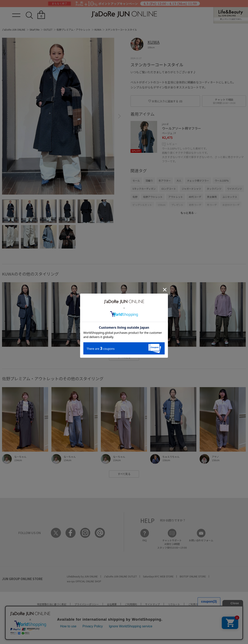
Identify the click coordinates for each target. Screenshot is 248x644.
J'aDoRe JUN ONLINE (14, 30)
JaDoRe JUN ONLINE (124, 14)
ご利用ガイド (196, 604)
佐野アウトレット (153, 197)
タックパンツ (214, 189)
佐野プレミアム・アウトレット (73, 30)
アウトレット (176, 197)
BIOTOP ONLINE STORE (193, 576)
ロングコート (169, 189)
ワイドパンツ (234, 189)
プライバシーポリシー (87, 604)
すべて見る (124, 357)
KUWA (98, 30)
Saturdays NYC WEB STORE (158, 576)
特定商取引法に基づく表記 (52, 604)
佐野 (135, 197)
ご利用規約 (131, 604)
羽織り (149, 180)
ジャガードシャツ (191, 189)
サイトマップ (152, 604)
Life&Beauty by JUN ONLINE (82, 576)
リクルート (174, 604)
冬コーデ (212, 205)
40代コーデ (195, 197)
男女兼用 (212, 197)
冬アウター (165, 180)
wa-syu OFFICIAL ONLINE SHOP (84, 581)
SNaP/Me (34, 30)
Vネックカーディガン (144, 189)
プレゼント (177, 205)
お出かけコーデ (231, 205)
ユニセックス (230, 197)
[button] (120, 116)
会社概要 (112, 604)
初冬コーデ (195, 205)
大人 (179, 180)
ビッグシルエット (142, 205)
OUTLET (48, 30)
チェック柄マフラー (198, 180)
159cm (162, 205)
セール (136, 180)
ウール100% (222, 180)
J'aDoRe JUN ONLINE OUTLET (120, 576)
